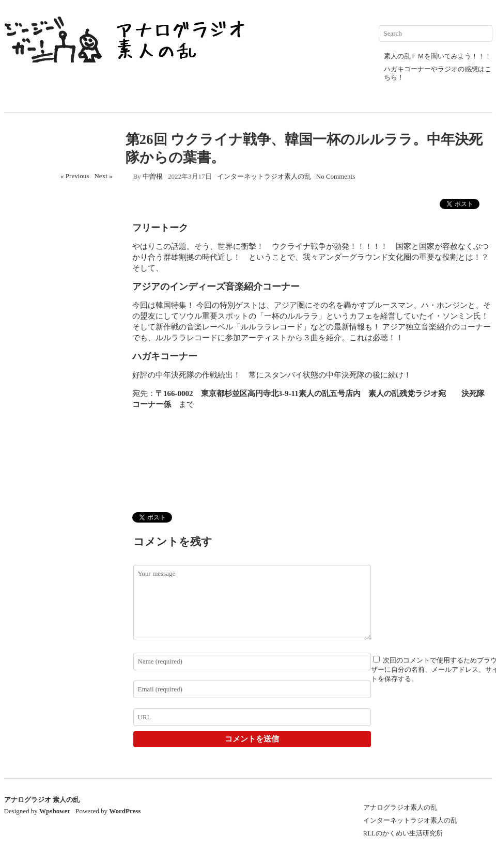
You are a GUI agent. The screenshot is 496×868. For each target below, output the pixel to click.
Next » (103, 176)
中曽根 (153, 176)
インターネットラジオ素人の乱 (264, 176)
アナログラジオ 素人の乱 (42, 800)
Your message (252, 603)
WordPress (125, 811)
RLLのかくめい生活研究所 (403, 833)
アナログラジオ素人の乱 (400, 807)
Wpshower (55, 811)
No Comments (336, 176)
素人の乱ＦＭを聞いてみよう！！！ (438, 56)
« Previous (75, 176)
